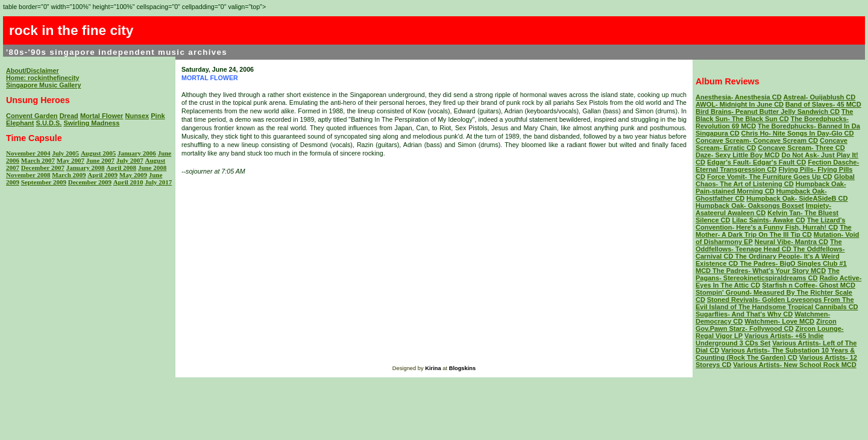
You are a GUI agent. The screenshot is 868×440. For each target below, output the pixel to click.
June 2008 (152, 168)
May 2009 (133, 175)
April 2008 (121, 168)
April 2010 (128, 182)
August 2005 (98, 153)
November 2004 (28, 153)
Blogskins (463, 368)
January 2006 (137, 153)
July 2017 (158, 182)
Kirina (433, 368)
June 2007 (100, 160)
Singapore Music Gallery (43, 85)
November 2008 (28, 175)
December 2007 (43, 168)
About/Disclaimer (33, 71)
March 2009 (69, 175)
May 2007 (71, 160)
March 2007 (38, 160)
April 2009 (102, 175)
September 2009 (44, 182)
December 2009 (90, 182)
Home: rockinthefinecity (42, 78)
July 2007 (130, 160)
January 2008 (86, 168)
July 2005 (65, 153)
